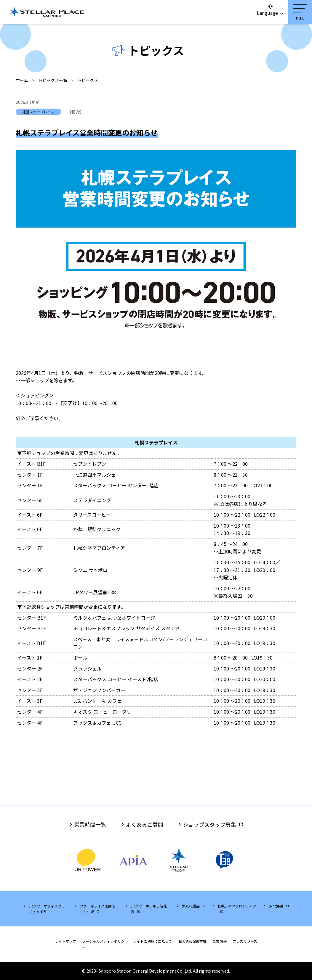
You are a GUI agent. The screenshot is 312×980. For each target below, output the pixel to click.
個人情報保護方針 (192, 941)
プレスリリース (245, 941)
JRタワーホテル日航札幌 (149, 909)
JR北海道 (276, 906)
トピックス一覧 (53, 80)
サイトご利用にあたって (152, 941)
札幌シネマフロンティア (237, 906)
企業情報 (220, 941)
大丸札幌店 (191, 906)
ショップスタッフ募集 (209, 824)
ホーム (22, 80)
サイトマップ (65, 941)
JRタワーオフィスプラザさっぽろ (47, 909)
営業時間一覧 (90, 824)
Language (270, 10)
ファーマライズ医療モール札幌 (97, 909)
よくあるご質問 (145, 824)
